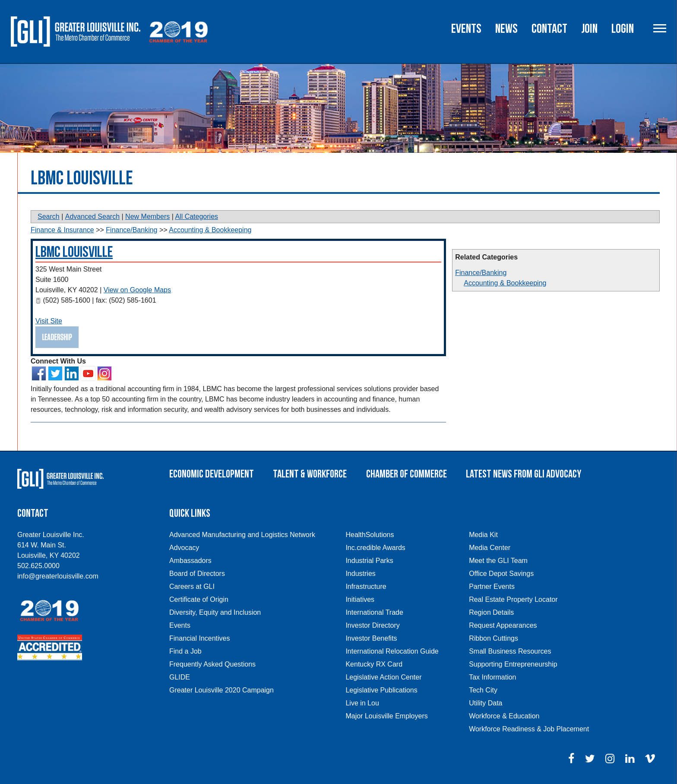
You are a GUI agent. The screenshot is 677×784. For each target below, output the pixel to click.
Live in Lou (362, 703)
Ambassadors (190, 561)
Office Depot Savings (501, 574)
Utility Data (486, 703)
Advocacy (184, 548)
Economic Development (212, 474)
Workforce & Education (504, 716)
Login (623, 29)
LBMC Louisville (74, 252)
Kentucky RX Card (374, 664)
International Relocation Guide (392, 651)
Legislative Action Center (383, 677)
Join (589, 29)
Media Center (490, 548)
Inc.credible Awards (375, 548)
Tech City (483, 690)
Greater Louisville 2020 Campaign (221, 690)
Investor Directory (372, 625)
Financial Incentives (200, 638)
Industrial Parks (369, 561)
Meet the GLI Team (498, 561)
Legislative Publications (381, 690)
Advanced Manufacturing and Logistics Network (242, 535)
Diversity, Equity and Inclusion (215, 612)
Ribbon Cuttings (494, 638)
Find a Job (185, 651)
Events (466, 29)
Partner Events (492, 586)
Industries (360, 574)
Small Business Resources (510, 651)
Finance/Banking (481, 273)
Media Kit (483, 535)
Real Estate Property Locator (513, 599)
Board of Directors (197, 574)
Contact (549, 29)
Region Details (491, 612)
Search (49, 217)
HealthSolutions (370, 535)
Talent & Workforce (310, 474)
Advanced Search (92, 217)
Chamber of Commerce (407, 474)
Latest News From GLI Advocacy (524, 474)
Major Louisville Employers (386, 716)
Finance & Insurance (62, 230)
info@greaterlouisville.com (58, 576)
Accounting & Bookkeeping (505, 283)
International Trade (374, 612)
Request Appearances (503, 625)
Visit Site (49, 321)
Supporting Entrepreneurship (513, 664)
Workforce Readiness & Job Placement (529, 729)
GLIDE (180, 677)
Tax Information (492, 677)
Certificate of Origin (199, 599)
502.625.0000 (38, 566)
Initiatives (360, 599)
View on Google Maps (137, 290)
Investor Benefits (371, 638)
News (506, 29)
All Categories (196, 217)
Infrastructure (366, 586)
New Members (147, 217)
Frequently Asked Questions (212, 664)
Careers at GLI (192, 586)
